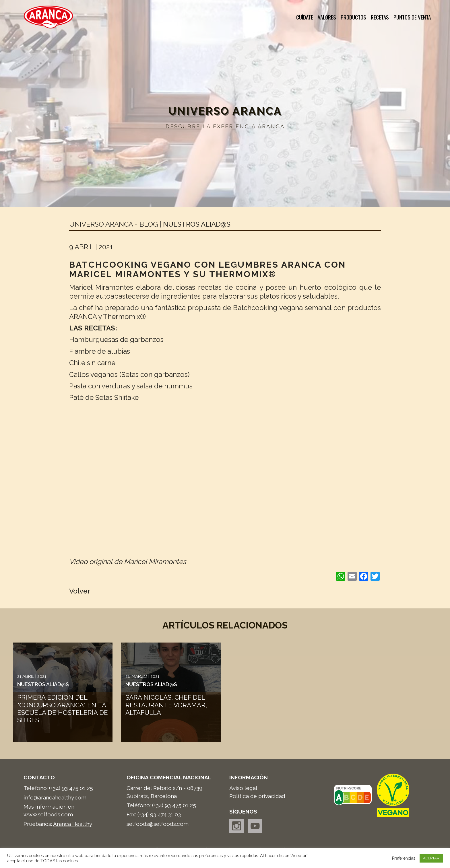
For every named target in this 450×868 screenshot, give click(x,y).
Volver (80, 591)
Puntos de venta (412, 17)
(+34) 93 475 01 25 (71, 788)
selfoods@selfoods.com (158, 824)
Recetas (380, 17)
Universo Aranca (225, 111)
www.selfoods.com (48, 814)
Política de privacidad (257, 796)
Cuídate (305, 17)
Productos (353, 17)
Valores (327, 17)
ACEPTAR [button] (431, 858)
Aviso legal (243, 788)
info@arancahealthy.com (55, 797)
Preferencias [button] (404, 858)
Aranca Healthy (73, 824)
